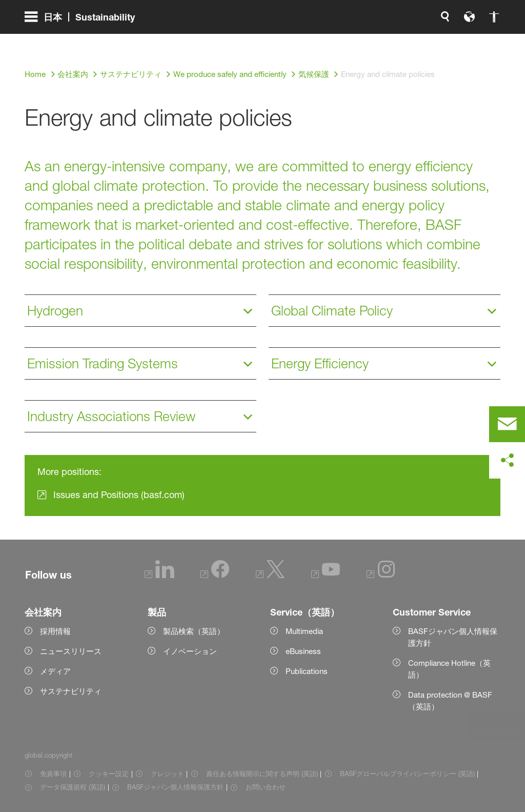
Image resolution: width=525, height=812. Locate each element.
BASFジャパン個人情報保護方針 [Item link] (175, 787)
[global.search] (337, 41)
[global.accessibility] (387, 41)
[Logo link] (459, 41)
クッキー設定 (109, 774)
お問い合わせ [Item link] (266, 787)
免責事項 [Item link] (53, 774)
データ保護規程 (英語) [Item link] (73, 787)
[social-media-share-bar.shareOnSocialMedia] (507, 461)
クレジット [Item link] (167, 774)
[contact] (507, 424)
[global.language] (362, 41)
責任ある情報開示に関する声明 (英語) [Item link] (262, 774)
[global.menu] (84, 41)
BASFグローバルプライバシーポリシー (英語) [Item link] (407, 774)
